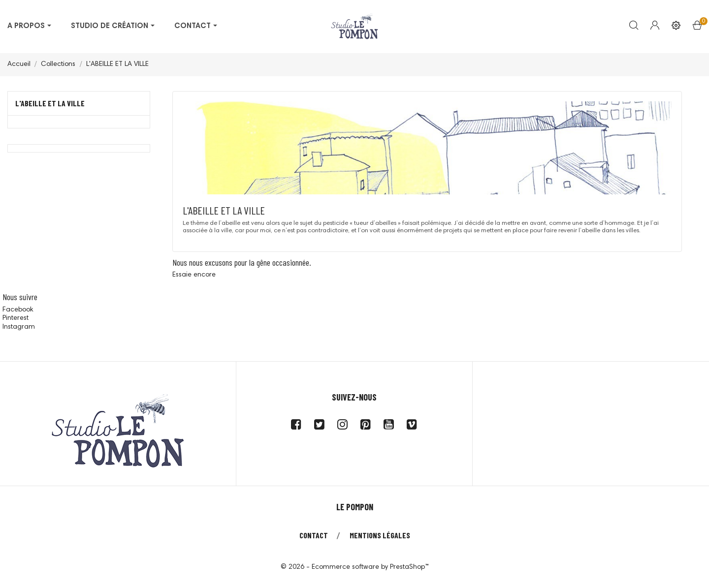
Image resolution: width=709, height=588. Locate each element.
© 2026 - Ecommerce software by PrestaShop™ (355, 567)
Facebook (18, 310)
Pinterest (16, 318)
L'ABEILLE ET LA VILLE (50, 103)
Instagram (19, 327)
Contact (314, 535)
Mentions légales (380, 535)
